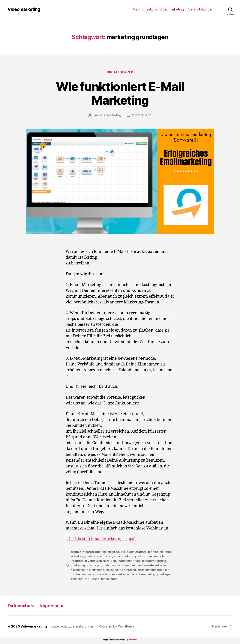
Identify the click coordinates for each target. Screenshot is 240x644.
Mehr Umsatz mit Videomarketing (158, 9)
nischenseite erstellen (121, 570)
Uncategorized (120, 72)
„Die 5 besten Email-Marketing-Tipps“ (101, 539)
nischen (130, 565)
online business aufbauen (113, 574)
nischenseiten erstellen (153, 570)
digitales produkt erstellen (145, 552)
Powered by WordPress (117, 626)
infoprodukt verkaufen (86, 561)
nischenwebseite (83, 574)
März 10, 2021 (142, 115)
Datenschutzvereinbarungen (73, 626)
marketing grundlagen (86, 565)
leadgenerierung (129, 561)
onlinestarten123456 (85, 579)
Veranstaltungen (201, 9)
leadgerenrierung (154, 561)
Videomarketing (24, 9)
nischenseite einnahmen (87, 570)
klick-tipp (110, 561)
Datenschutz (21, 606)
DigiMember (131, 640)
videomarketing (110, 115)
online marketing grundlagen (152, 574)
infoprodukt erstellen (152, 556)
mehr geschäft (113, 565)
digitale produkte (113, 552)
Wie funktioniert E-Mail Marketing (120, 93)
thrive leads (109, 579)
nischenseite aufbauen (152, 565)
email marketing (125, 556)
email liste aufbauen (98, 556)
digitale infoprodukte (85, 552)
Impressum (52, 606)
